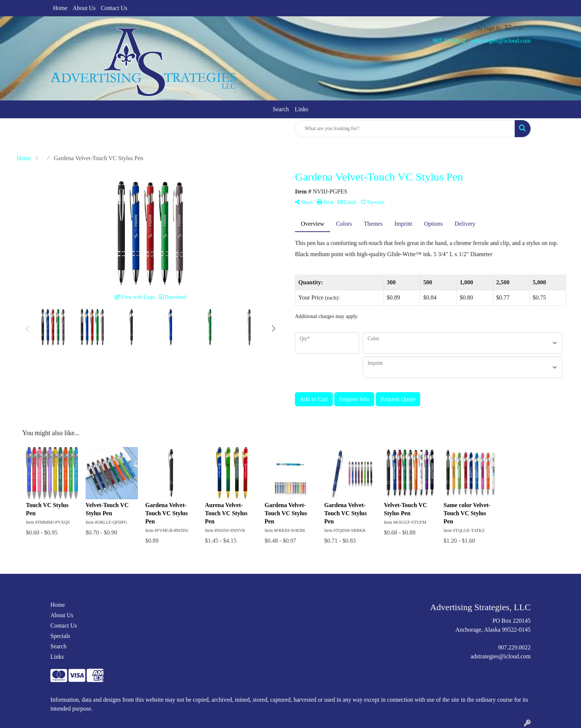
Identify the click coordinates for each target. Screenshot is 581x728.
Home (60, 8)
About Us (84, 8)
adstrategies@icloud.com (501, 41)
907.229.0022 (449, 41)
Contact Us (114, 8)
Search (281, 109)
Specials (60, 636)
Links (302, 109)
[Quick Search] (405, 129)
